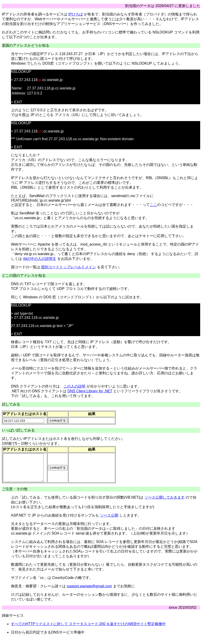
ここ (153, 205)
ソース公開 (109, 521)
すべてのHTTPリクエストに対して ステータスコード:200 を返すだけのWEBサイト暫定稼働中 (88, 629)
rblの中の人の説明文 (39, 259)
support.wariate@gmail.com (89, 592)
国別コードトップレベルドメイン (68, 267)
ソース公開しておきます (165, 503)
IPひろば (76, 14)
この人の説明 (74, 386)
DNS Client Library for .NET (90, 391)
